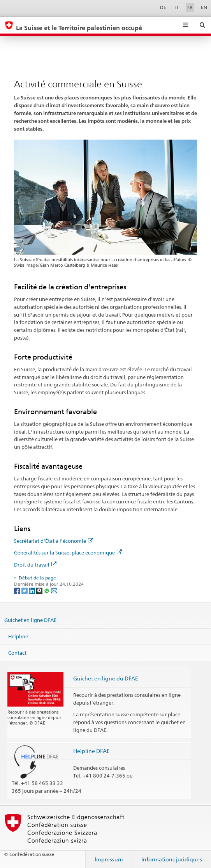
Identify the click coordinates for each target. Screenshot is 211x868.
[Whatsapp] (47, 590)
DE (163, 7)
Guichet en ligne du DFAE (106, 678)
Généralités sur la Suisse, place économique (68, 553)
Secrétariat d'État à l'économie (54, 541)
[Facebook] (18, 590)
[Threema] (40, 590)
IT (177, 7)
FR (190, 7)
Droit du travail (35, 565)
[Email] (54, 590)
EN (204, 7)
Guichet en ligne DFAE (30, 620)
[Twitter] (25, 590)
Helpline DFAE (91, 751)
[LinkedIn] (33, 590)
